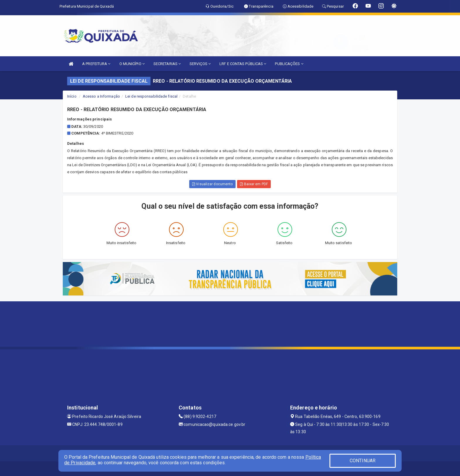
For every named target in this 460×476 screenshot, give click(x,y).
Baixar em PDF (254, 184)
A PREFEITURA (96, 64)
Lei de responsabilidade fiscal (151, 96)
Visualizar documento (212, 184)
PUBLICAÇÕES (289, 64)
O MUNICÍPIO (132, 64)
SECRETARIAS (167, 64)
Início (72, 96)
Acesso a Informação (101, 96)
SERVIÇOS (200, 64)
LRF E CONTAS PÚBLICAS (243, 64)
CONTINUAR (363, 461)
